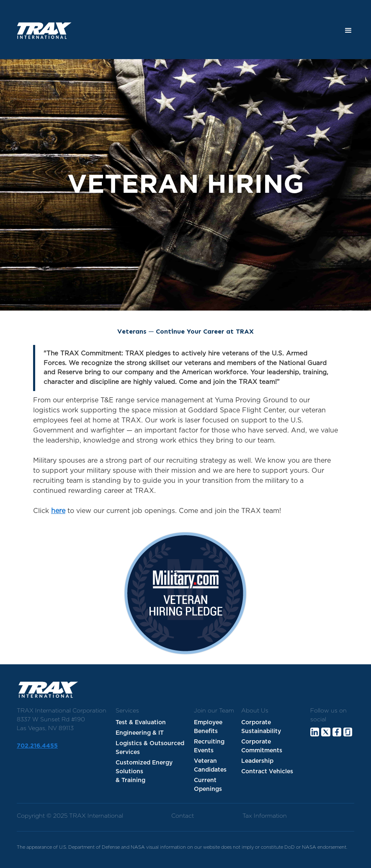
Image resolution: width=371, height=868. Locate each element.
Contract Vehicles (267, 772)
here (58, 511)
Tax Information (265, 816)
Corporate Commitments (262, 746)
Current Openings (208, 785)
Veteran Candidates (210, 766)
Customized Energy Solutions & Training (144, 772)
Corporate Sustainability (261, 727)
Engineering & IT (140, 733)
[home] (41, 31)
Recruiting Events (209, 746)
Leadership (257, 761)
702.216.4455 (37, 746)
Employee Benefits (208, 727)
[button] (348, 31)
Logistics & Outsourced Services (150, 748)
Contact (183, 816)
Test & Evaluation (141, 723)
